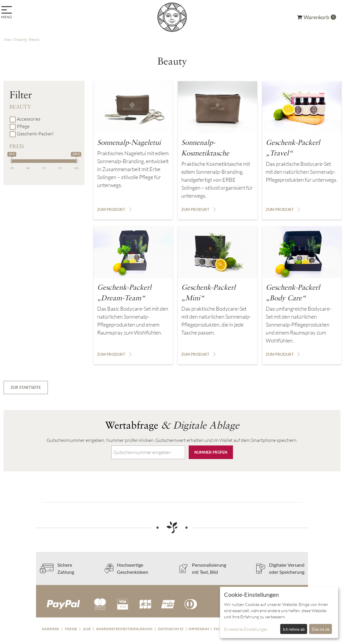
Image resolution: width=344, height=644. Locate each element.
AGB (87, 629)
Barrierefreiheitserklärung (124, 629)
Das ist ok (321, 629)
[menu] (8, 13)
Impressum (199, 629)
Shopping (20, 39)
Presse (71, 629)
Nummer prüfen (211, 452)
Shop (7, 39)
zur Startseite (26, 387)
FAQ (217, 629)
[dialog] (279, 612)
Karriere (51, 629)
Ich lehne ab (294, 629)
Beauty (35, 39)
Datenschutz (171, 629)
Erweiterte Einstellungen (246, 629)
